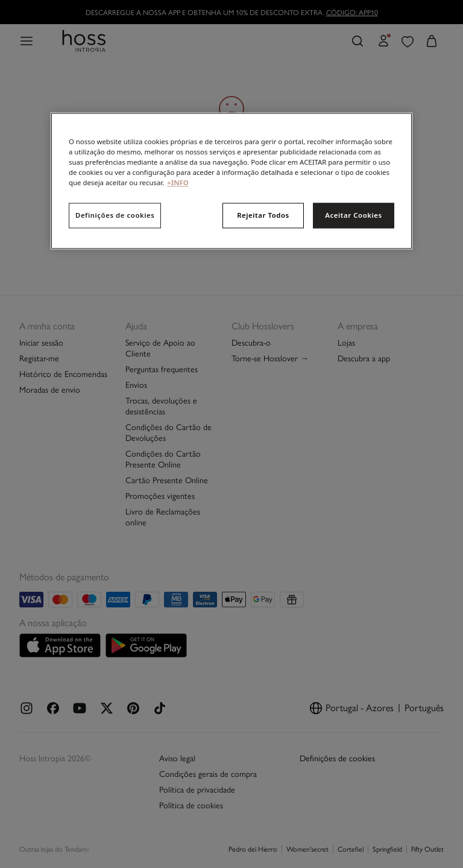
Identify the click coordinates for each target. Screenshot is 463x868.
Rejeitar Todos (263, 216)
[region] (231, 181)
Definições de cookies (115, 216)
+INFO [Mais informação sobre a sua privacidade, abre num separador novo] (178, 183)
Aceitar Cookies (353, 216)
